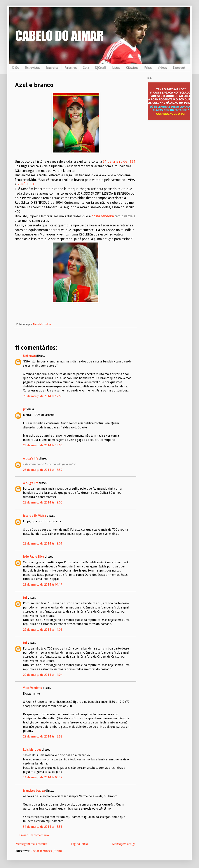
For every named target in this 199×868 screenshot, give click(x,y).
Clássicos (132, 68)
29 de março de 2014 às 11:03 (43, 630)
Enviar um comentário (34, 835)
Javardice (52, 68)
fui (25, 598)
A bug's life (31, 458)
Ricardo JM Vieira (34, 516)
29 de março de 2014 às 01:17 (43, 585)
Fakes (148, 68)
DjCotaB (101, 68)
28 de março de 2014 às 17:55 (43, 396)
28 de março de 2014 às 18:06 (43, 445)
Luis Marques (32, 750)
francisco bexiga (34, 791)
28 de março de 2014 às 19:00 (43, 502)
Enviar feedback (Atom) (46, 851)
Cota (86, 68)
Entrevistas (32, 68)
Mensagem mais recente (32, 844)
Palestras (70, 68)
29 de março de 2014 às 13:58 (43, 736)
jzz (25, 409)
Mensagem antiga (124, 844)
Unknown (29, 356)
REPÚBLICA (26, 184)
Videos (162, 68)
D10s (15, 68)
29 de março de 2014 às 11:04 (43, 675)
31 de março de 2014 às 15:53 (43, 827)
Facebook (179, 68)
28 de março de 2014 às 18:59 (43, 470)
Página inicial (80, 844)
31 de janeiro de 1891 (119, 162)
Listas (116, 68)
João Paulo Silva (34, 557)
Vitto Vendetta (33, 688)
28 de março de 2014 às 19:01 (43, 544)
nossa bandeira (103, 216)
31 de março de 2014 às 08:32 (43, 777)
